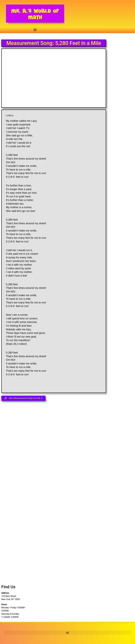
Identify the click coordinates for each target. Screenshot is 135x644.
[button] (35, 30)
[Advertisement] (14, 449)
